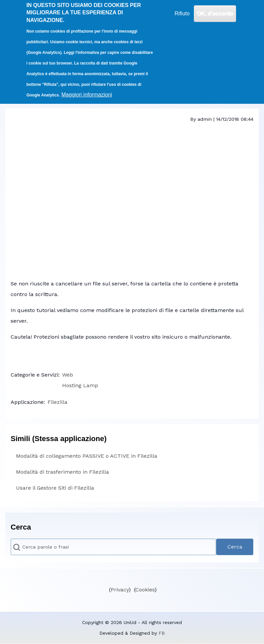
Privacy (120, 590)
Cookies (145, 590)
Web (68, 375)
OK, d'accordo (215, 13)
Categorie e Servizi (34, 375)
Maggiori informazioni (87, 95)
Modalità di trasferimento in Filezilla (63, 472)
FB (162, 633)
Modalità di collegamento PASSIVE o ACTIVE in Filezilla (87, 456)
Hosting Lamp (80, 385)
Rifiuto (182, 13)
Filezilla (58, 402)
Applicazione (27, 402)
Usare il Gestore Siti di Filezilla (55, 488)
